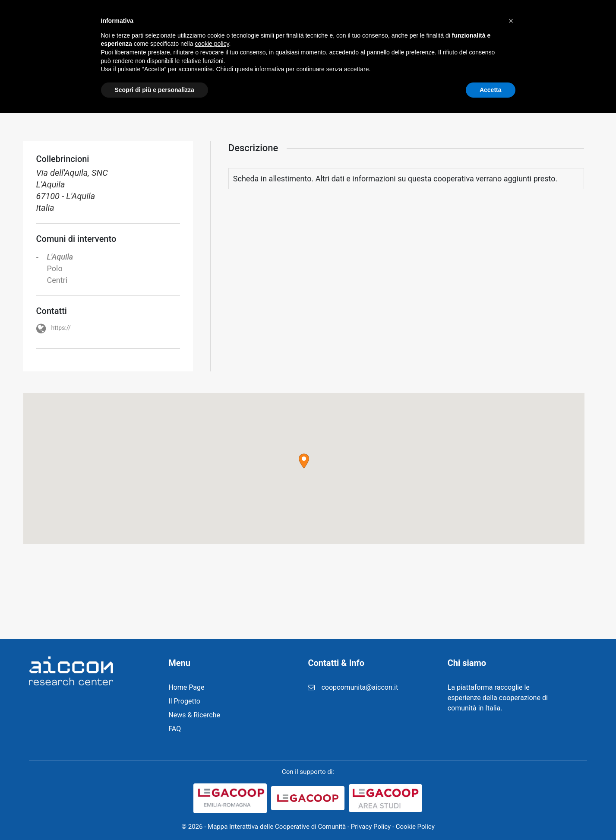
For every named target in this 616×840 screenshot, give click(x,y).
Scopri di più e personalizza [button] (155, 816)
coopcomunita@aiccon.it (360, 687)
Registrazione (385, 21)
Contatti (509, 21)
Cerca (567, 22)
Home (204, 21)
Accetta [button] (491, 816)
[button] (304, 461)
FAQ (434, 21)
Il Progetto (250, 21)
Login (468, 21)
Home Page (186, 687)
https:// (62, 328)
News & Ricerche (314, 21)
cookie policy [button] (212, 770)
